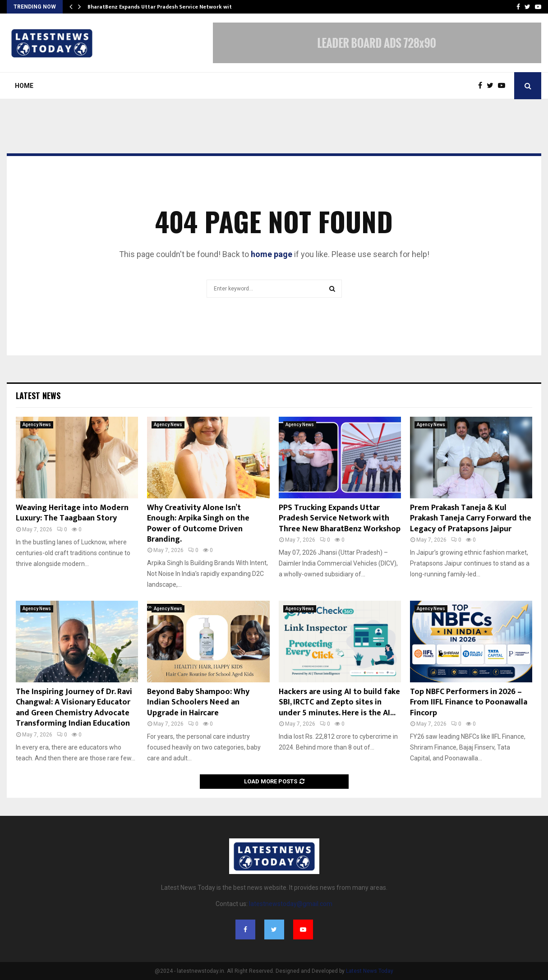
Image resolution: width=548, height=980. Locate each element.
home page (272, 254)
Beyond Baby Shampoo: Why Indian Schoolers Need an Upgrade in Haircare (198, 702)
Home (24, 86)
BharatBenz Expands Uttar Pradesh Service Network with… (163, 7)
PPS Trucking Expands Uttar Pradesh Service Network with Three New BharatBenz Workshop (340, 518)
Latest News (38, 396)
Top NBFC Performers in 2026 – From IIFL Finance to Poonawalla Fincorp (469, 702)
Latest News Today (370, 971)
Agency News (37, 425)
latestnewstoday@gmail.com (291, 904)
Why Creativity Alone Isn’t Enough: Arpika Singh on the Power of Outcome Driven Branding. (198, 524)
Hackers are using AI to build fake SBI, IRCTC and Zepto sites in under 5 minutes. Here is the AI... (339, 702)
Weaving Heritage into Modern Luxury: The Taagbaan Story (72, 513)
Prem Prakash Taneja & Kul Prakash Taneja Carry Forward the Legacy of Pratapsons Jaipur (471, 518)
